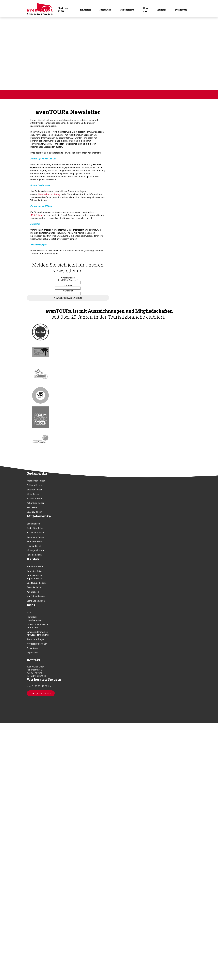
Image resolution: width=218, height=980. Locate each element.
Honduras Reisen (35, 541)
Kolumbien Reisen (36, 503)
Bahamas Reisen (35, 566)
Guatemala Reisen (36, 537)
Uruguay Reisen (34, 512)
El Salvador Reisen (36, 532)
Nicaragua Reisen (35, 550)
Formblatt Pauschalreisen (34, 618)
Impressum (32, 652)
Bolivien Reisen (34, 485)
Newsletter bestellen (37, 644)
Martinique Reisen (36, 596)
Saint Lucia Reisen (36, 601)
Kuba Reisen (33, 592)
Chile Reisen (33, 494)
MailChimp (36, 215)
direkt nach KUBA (64, 10)
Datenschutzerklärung (49, 194)
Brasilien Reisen (35, 490)
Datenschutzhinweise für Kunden (37, 626)
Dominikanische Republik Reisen (35, 577)
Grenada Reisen (34, 587)
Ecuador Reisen (34, 498)
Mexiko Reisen (34, 546)
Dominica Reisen (35, 571)
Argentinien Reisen (36, 481)
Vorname (68, 285)
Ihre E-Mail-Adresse (68, 280)
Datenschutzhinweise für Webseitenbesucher (38, 633)
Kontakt (162, 10)
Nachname (68, 291)
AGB (29, 612)
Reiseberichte (127, 10)
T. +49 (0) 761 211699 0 (41, 693)
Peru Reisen (33, 507)
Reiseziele (85, 10)
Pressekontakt (34, 648)
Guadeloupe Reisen (36, 583)
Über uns (146, 10)
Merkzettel (181, 10)
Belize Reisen (33, 524)
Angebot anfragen (36, 639)
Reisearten (105, 10)
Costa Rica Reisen (35, 528)
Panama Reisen (34, 555)
